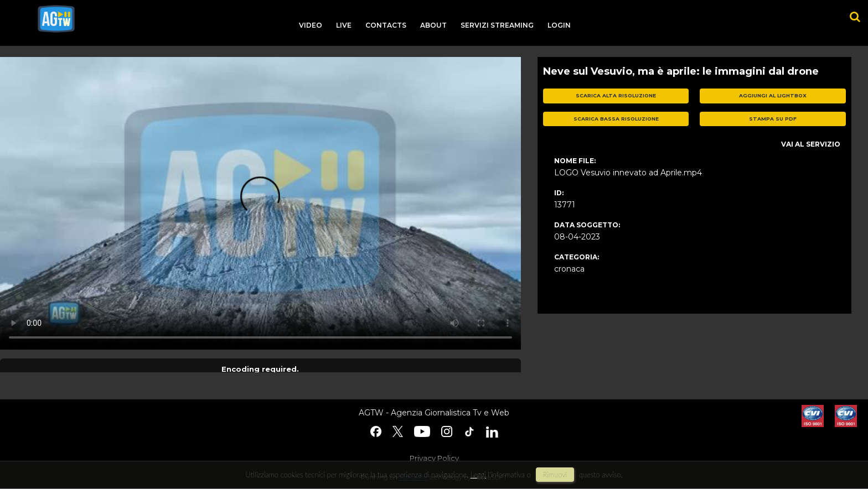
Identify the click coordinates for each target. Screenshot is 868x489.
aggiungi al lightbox (773, 95)
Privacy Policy (434, 458)
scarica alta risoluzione (616, 95)
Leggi (478, 475)
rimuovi (555, 475)
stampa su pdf (773, 119)
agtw (56, 19)
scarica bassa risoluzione (616, 119)
